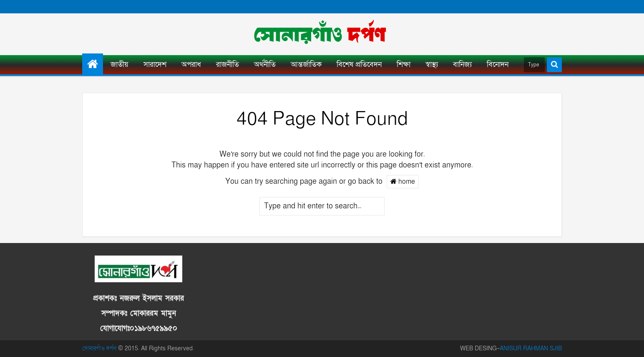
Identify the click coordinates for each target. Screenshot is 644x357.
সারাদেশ (155, 65)
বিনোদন (498, 65)
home (403, 181)
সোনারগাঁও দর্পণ (99, 348)
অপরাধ (191, 65)
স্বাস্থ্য (432, 65)
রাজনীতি (228, 65)
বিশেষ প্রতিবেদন (359, 65)
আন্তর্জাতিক (306, 65)
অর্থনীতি (265, 65)
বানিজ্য (462, 65)
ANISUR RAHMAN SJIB (531, 348)
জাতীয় (119, 65)
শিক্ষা (404, 65)
